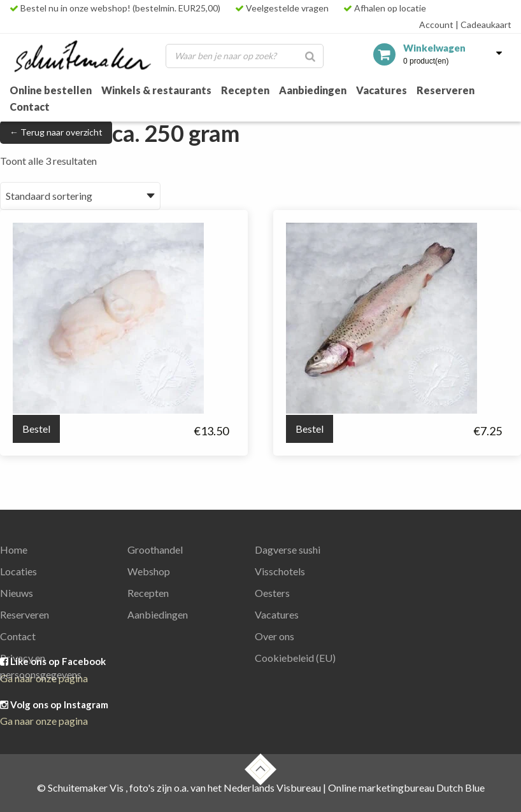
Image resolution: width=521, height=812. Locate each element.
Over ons (275, 636)
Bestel (36, 429)
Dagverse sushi (288, 549)
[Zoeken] (310, 56)
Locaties (18, 571)
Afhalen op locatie (385, 8)
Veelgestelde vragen (282, 8)
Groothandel (155, 549)
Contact (30, 107)
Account (436, 24)
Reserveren (446, 90)
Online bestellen (51, 90)
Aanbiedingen (313, 90)
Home (14, 549)
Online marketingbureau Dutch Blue (406, 787)
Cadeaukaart (483, 24)
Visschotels (280, 571)
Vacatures (382, 90)
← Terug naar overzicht (56, 132)
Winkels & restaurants (156, 90)
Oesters (272, 593)
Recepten (245, 90)
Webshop (149, 571)
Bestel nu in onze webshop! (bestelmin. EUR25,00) (115, 8)
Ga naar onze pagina (44, 721)
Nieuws (17, 593)
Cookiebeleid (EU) (295, 658)
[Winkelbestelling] (80, 196)
